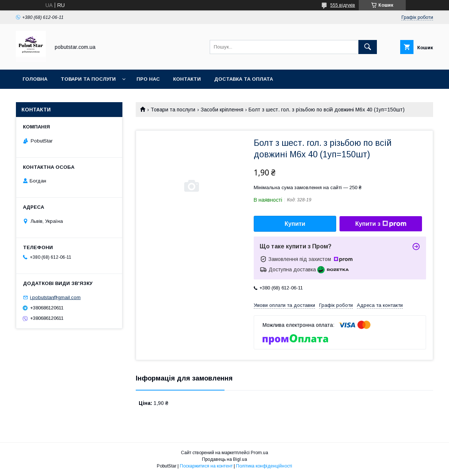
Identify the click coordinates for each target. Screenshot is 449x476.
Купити (295, 224)
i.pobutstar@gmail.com (55, 297)
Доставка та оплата (244, 79)
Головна (35, 79)
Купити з (381, 224)
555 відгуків (343, 5)
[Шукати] (368, 47)
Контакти (187, 79)
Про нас (148, 79)
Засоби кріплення (222, 110)
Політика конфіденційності (264, 466)
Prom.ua (259, 453)
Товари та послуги (88, 79)
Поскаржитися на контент (206, 466)
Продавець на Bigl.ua (224, 459)
